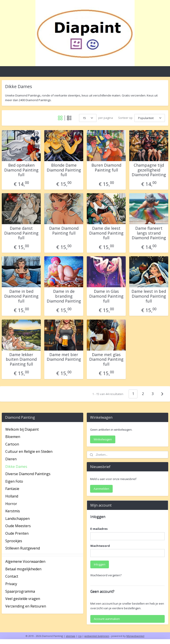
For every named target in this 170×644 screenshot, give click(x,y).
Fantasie (12, 489)
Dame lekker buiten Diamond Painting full (21, 360)
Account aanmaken (107, 619)
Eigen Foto (14, 481)
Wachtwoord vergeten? (106, 575)
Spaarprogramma (20, 591)
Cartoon (12, 444)
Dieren (11, 459)
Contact (12, 576)
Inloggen (100, 564)
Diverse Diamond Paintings (28, 474)
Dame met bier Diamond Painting (64, 357)
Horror (11, 504)
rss (80, 636)
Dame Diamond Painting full (64, 231)
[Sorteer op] (150, 118)
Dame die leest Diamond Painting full (106, 233)
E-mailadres (99, 529)
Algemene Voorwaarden (25, 561)
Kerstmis (13, 511)
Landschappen (17, 519)
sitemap (71, 636)
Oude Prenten (17, 533)
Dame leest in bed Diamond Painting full (149, 296)
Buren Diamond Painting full (106, 168)
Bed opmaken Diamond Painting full (21, 170)
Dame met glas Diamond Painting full (106, 360)
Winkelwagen (103, 439)
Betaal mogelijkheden (23, 569)
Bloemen (13, 437)
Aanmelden (101, 489)
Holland (12, 496)
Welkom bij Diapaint (22, 429)
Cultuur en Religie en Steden (29, 451)
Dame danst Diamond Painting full (21, 233)
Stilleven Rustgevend (23, 548)
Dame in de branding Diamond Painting (64, 296)
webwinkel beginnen (97, 636)
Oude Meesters (18, 526)
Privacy (11, 584)
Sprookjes (14, 541)
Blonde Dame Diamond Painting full (64, 170)
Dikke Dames (16, 467)
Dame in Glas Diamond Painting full (106, 296)
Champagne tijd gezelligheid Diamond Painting (149, 170)
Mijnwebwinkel (135, 636)
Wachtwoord (100, 546)
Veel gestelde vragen (23, 599)
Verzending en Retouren (26, 606)
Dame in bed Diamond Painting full (21, 296)
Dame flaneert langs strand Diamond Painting (149, 233)
